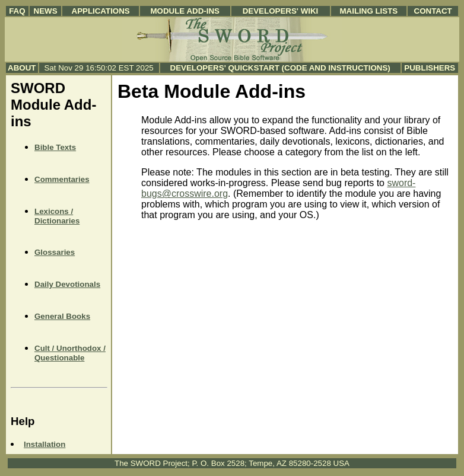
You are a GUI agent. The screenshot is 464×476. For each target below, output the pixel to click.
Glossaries (55, 252)
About (22, 68)
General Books (62, 316)
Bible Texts (55, 147)
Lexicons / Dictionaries (57, 216)
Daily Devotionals (67, 284)
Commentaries (62, 179)
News (46, 11)
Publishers (430, 68)
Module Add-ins (185, 11)
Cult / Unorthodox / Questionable (70, 353)
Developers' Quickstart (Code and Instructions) (280, 68)
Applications (101, 11)
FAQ (17, 11)
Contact (433, 11)
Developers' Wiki (281, 11)
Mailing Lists (368, 11)
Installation (45, 444)
